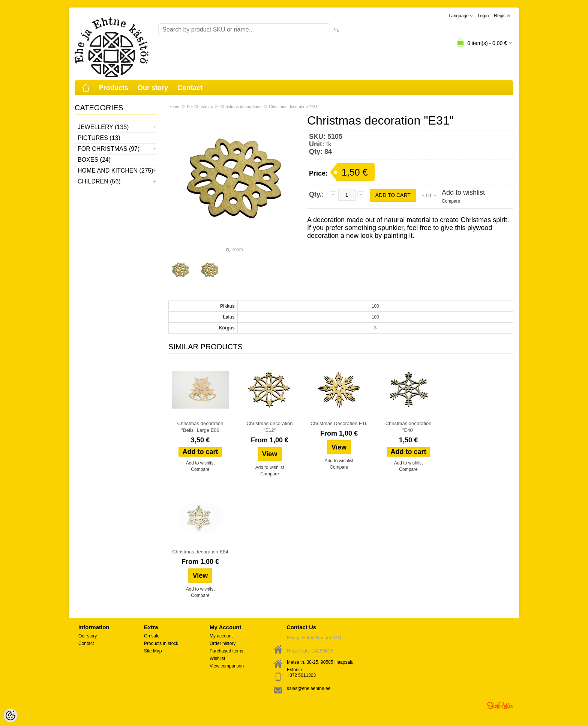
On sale (152, 636)
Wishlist (217, 658)
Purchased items (226, 651)
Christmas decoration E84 (200, 552)
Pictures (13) (99, 138)
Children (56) (99, 181)
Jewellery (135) (103, 127)
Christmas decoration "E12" (270, 427)
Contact (190, 88)
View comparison (227, 666)
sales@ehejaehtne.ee (309, 688)
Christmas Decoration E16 (339, 423)
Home (174, 107)
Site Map (153, 651)
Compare (451, 201)
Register (502, 16)
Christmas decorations (241, 107)
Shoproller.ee (500, 705)
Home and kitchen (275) (115, 171)
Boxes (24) (94, 160)
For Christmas (200, 107)
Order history (223, 643)
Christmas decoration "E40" (409, 427)
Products (114, 88)
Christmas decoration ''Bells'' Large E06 (200, 427)
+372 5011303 (301, 675)
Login (483, 16)
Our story (153, 88)
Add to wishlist (463, 192)
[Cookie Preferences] (10, 715)
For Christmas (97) (109, 149)
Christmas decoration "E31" (294, 107)
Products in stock (161, 643)
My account (221, 636)
